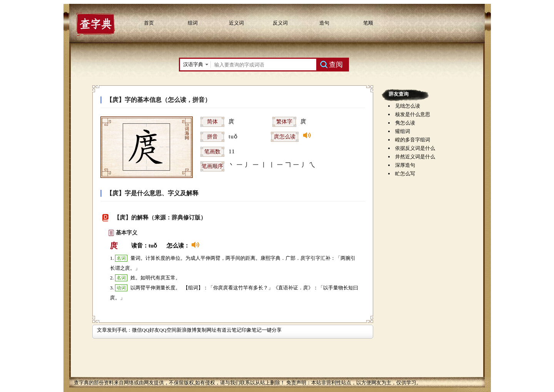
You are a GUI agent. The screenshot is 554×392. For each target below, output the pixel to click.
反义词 (280, 23)
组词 (193, 23)
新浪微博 (187, 330)
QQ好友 (151, 330)
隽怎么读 (405, 123)
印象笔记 (252, 330)
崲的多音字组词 (413, 140)
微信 (137, 330)
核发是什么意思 (413, 114)
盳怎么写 (405, 174)
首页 (149, 23)
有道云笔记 (229, 330)
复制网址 (207, 330)
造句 (324, 23)
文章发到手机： (114, 330)
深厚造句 (405, 165)
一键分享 (272, 330)
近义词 (236, 23)
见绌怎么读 (408, 106)
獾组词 (403, 131)
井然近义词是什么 (415, 157)
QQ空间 (168, 330)
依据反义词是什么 (415, 148)
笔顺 (368, 23)
